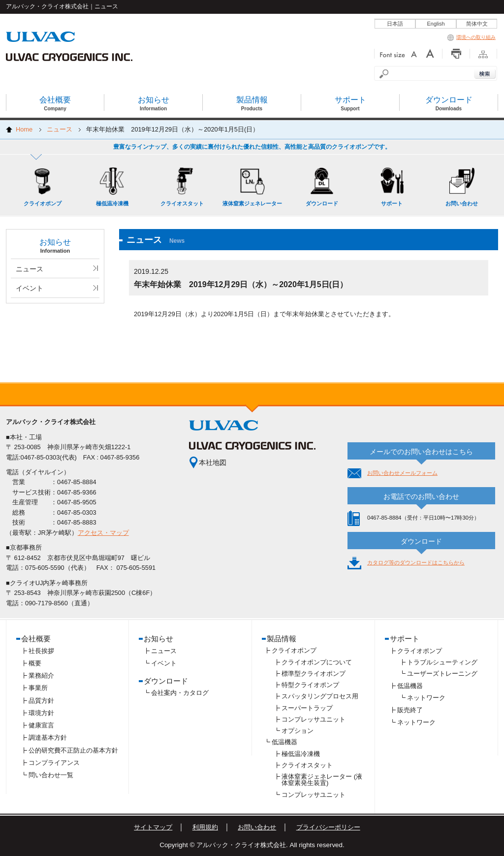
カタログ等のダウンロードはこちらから (416, 562)
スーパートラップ (307, 708)
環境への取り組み (472, 37)
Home (24, 129)
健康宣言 (41, 725)
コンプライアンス (54, 763)
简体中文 (477, 24)
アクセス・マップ (103, 533)
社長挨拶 (41, 651)
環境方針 (41, 713)
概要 (35, 663)
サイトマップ (153, 827)
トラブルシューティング (442, 662)
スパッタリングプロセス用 (320, 696)
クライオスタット (307, 765)
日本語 (395, 24)
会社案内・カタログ (180, 693)
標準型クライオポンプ (314, 674)
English (436, 24)
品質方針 (41, 701)
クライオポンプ (294, 650)
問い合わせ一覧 (51, 775)
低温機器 (284, 742)
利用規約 (205, 827)
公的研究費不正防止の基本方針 (73, 750)
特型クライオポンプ (310, 685)
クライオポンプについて (317, 662)
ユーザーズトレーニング (442, 674)
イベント (30, 288)
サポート (405, 639)
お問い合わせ (257, 827)
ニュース (60, 129)
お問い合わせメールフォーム (402, 473)
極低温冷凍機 (301, 754)
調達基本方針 (48, 738)
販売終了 (410, 710)
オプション (298, 731)
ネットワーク (426, 698)
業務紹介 (41, 675)
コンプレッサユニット (314, 719)
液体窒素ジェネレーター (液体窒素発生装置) (322, 780)
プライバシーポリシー (328, 827)
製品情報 (282, 639)
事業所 (38, 688)
